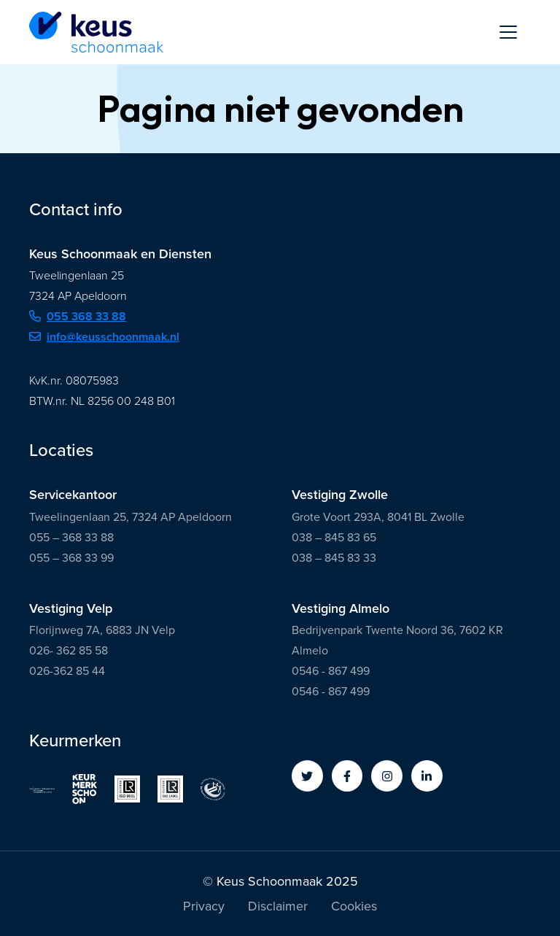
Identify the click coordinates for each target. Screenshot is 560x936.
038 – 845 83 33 (334, 558)
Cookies (354, 908)
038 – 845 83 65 (334, 537)
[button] (307, 776)
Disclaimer (278, 908)
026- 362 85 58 (69, 650)
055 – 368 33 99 (71, 558)
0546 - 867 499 (331, 671)
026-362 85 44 (67, 671)
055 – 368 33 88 (71, 537)
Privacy (204, 908)
